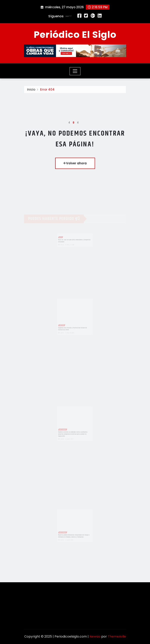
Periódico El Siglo (75, 35)
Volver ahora (75, 163)
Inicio (31, 90)
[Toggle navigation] (75, 71)
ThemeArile (117, 636)
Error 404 (47, 90)
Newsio (95, 636)
